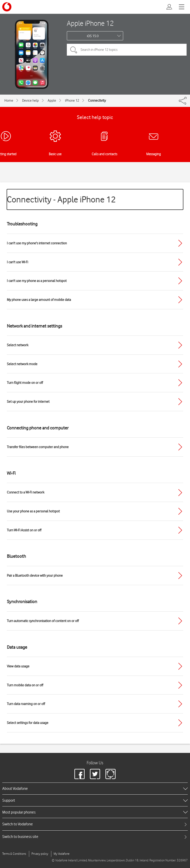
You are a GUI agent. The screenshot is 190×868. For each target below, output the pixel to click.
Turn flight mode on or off (25, 383)
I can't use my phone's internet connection (37, 243)
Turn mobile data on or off (25, 685)
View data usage (18, 666)
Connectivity (97, 101)
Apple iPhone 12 (90, 23)
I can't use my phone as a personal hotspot (37, 281)
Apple (52, 101)
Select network (18, 345)
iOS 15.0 (93, 36)
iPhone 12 (72, 101)
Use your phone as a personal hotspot (33, 511)
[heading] (95, 788)
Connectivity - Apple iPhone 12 (61, 199)
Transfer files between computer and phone (38, 447)
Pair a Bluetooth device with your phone (35, 576)
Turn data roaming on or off (26, 704)
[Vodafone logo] (7, 7)
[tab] (95, 824)
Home (9, 101)
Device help (30, 101)
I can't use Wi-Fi (17, 262)
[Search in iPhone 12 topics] (127, 50)
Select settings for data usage (28, 723)
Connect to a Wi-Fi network (26, 492)
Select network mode (22, 364)
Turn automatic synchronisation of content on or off (43, 621)
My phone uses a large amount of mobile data (39, 300)
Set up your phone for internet (28, 402)
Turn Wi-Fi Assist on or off (24, 530)
